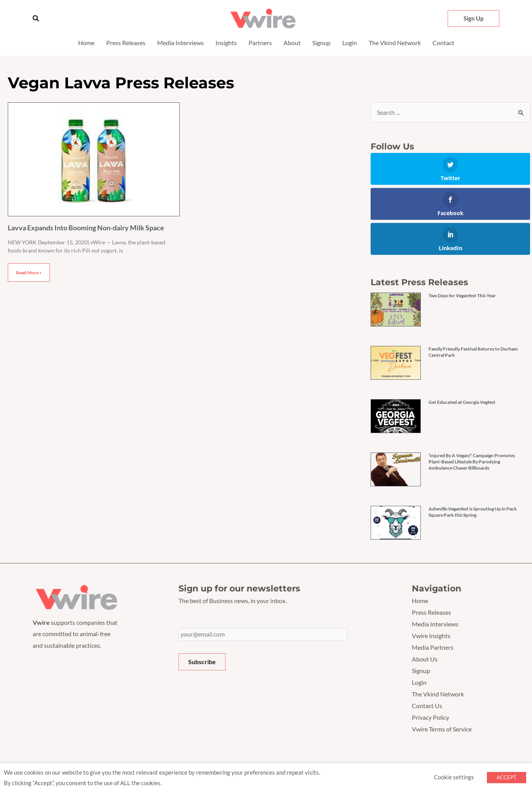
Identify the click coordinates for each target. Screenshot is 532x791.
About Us (425, 659)
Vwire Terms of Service (442, 728)
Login (350, 43)
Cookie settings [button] (454, 776)
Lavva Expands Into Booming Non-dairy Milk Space (86, 228)
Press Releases (126, 43)
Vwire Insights (431, 636)
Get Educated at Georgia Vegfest (462, 403)
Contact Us (427, 705)
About (292, 43)
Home (86, 43)
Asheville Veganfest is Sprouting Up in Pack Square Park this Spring (473, 512)
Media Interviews (180, 43)
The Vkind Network (395, 43)
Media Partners (433, 647)
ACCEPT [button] (507, 776)
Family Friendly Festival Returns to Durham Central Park (473, 352)
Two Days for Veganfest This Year (462, 296)
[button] (36, 18)
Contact (443, 43)
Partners (260, 43)
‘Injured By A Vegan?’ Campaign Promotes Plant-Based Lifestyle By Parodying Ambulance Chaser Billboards (472, 462)
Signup (321, 43)
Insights (226, 43)
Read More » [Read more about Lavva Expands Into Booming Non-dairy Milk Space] (29, 273)
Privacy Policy (430, 716)
